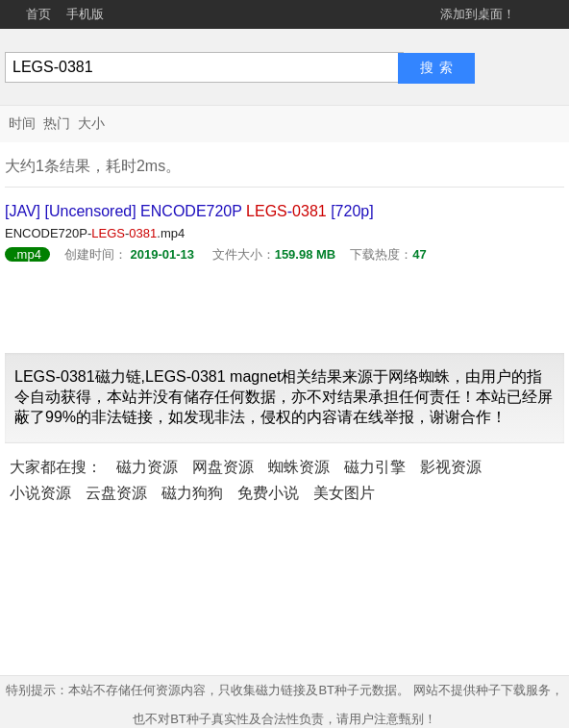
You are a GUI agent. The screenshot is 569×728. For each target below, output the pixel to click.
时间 (22, 123)
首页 (38, 14)
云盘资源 (116, 493)
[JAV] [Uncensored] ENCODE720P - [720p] (189, 211)
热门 (57, 123)
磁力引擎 (375, 467)
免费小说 (268, 493)
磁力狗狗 (192, 493)
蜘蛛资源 (299, 467)
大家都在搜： (56, 467)
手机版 (85, 14)
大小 (91, 123)
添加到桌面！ (478, 14)
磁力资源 (147, 467)
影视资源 (451, 467)
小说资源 (40, 493)
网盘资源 (223, 467)
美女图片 (344, 493)
